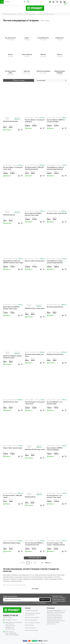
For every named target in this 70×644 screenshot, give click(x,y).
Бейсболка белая (30, 497)
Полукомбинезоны (43, 38)
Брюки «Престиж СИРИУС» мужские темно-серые (11, 308)
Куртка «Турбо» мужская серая (35, 261)
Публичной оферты (41, 603)
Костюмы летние (10, 38)
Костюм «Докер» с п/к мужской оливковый (35, 121)
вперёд (48, 563)
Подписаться (45, 600)
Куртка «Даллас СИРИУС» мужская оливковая (55, 449)
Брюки (27, 38)
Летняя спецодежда (31, 611)
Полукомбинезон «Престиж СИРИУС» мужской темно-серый (13, 262)
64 (42, 563)
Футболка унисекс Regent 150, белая (34, 355)
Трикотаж (27, 71)
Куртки (10, 55)
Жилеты (60, 55)
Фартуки (43, 55)
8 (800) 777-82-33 (11, 616)
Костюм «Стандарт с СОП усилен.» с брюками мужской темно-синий (56, 544)
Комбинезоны (60, 38)
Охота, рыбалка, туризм (32, 623)
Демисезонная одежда (32, 617)
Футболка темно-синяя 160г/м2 (57, 213)
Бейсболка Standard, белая (55, 354)
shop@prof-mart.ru (11, 620)
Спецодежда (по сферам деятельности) (33, 614)
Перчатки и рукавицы (32, 630)
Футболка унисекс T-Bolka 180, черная (13, 496)
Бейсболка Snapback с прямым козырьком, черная (12, 357)
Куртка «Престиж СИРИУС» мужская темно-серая (33, 214)
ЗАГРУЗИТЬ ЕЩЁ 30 (35, 558)
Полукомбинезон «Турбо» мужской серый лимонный (55, 262)
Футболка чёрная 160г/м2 (55, 307)
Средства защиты (31, 628)
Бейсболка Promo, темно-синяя (35, 308)
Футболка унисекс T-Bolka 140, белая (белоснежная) (34, 168)
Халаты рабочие (27, 55)
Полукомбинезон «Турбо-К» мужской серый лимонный (55, 168)
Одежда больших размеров (60, 72)
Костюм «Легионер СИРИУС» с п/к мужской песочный (34, 544)
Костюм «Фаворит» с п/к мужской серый (55, 403)
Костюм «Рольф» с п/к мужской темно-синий (35, 403)
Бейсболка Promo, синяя (10, 402)
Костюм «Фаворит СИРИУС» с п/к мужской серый (56, 121)
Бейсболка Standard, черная (12, 543)
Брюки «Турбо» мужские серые (13, 448)
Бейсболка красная (9, 215)
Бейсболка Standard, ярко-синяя (35, 449)
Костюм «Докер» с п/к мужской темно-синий (13, 168)
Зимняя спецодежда (31, 620)
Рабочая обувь (29, 625)
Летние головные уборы (10, 72)
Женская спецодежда (43, 71)
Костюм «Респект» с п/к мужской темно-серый (54, 496)
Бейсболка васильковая (10, 121)
